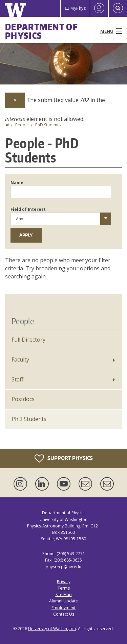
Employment (63, 608)
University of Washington (52, 629)
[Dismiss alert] (15, 100)
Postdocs (23, 399)
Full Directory (28, 340)
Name (17, 183)
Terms (64, 588)
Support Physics (64, 459)
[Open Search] (118, 8)
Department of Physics (41, 31)
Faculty (20, 360)
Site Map (64, 595)
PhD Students (48, 125)
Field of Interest (28, 209)
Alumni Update (63, 601)
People (22, 125)
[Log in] (99, 8)
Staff (17, 379)
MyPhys (75, 8)
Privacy (64, 582)
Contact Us (64, 614)
